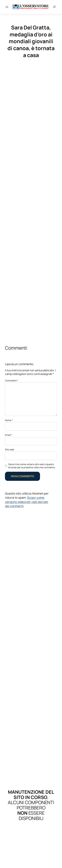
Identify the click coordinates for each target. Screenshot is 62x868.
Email (8, 435)
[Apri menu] (7, 7)
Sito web (10, 449)
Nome (9, 420)
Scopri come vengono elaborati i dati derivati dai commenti (27, 502)
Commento (12, 380)
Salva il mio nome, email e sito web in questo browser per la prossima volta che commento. (32, 466)
